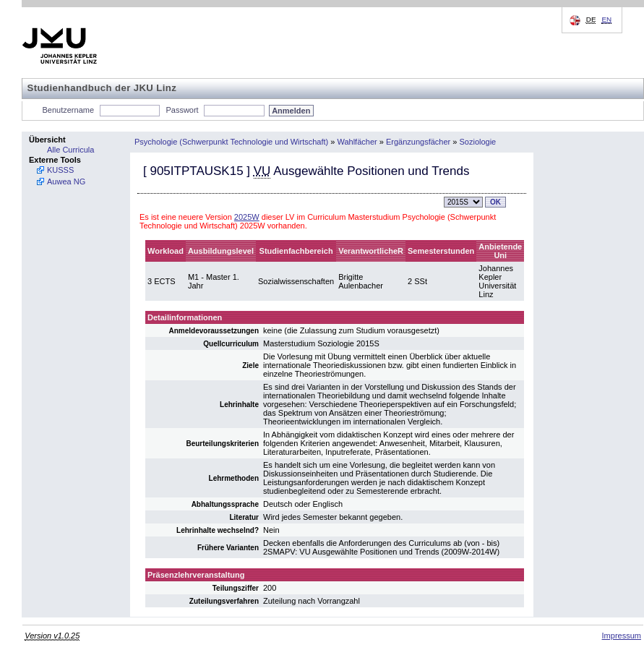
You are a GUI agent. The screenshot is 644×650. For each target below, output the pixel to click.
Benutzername (69, 110)
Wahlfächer (357, 142)
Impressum (622, 636)
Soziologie (477, 142)
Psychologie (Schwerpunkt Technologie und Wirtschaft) (231, 142)
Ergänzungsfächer (418, 142)
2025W (247, 217)
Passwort (182, 110)
